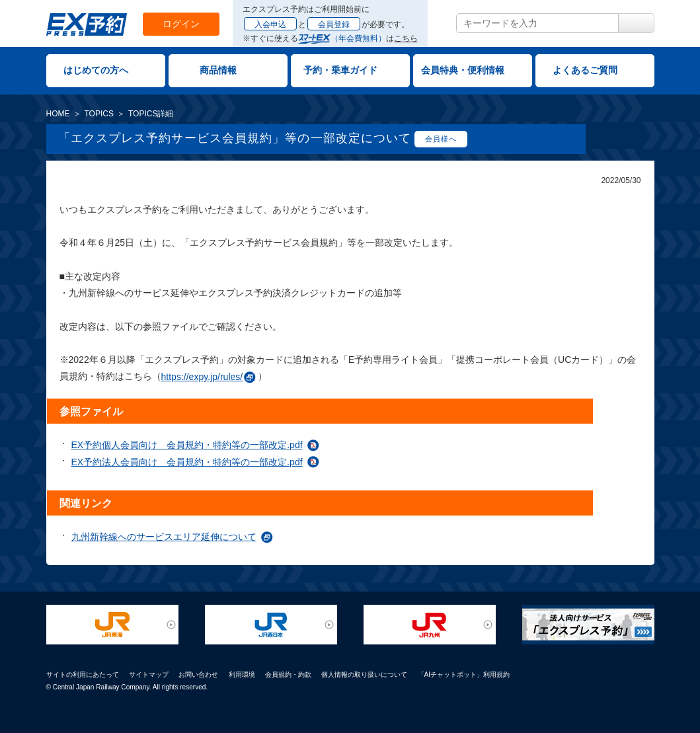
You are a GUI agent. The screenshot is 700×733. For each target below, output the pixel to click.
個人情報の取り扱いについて (364, 675)
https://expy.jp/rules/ (202, 377)
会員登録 (334, 24)
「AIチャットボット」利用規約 (464, 675)
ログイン (181, 24)
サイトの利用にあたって (83, 675)
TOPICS (99, 114)
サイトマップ (149, 675)
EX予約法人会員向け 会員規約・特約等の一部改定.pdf (187, 462)
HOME (58, 114)
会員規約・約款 (288, 675)
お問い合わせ (198, 675)
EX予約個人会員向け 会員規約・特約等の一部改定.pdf (187, 445)
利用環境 (242, 675)
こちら (406, 38)
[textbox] (537, 23)
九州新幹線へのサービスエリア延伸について (164, 537)
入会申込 (270, 24)
